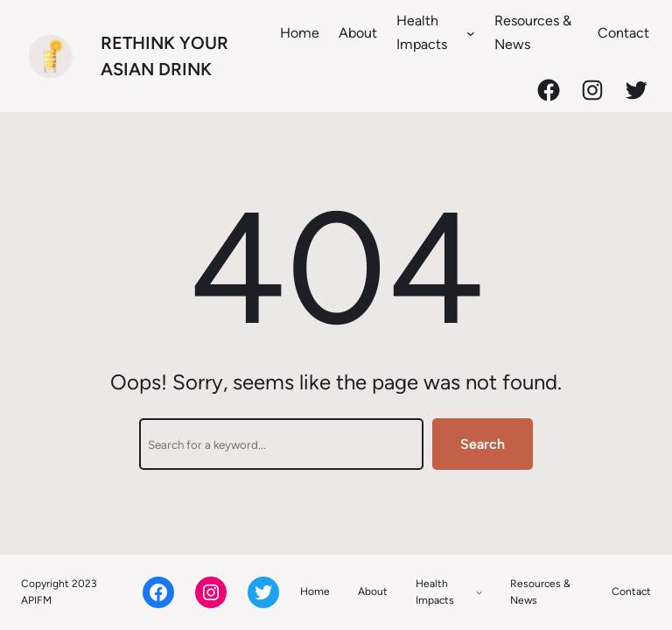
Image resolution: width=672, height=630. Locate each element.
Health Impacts (422, 32)
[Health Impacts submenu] (471, 32)
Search (483, 444)
